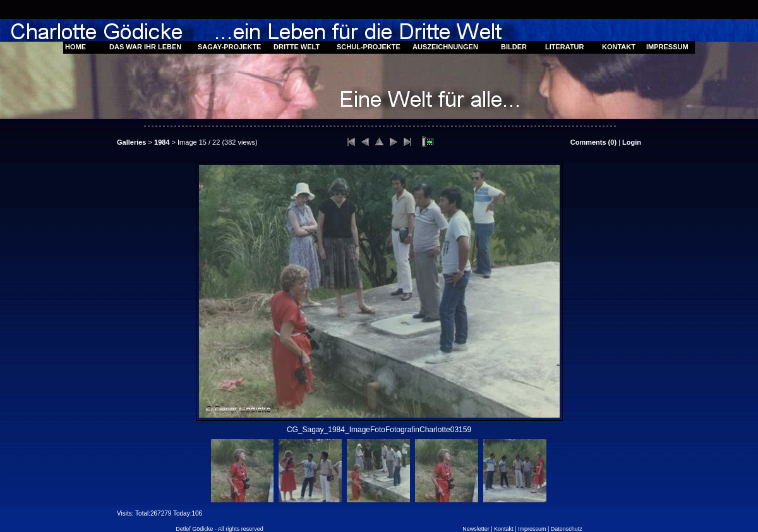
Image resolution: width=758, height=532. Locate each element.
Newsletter (476, 529)
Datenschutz (567, 529)
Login (632, 142)
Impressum (532, 529)
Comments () (593, 142)
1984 (162, 142)
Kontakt (504, 529)
